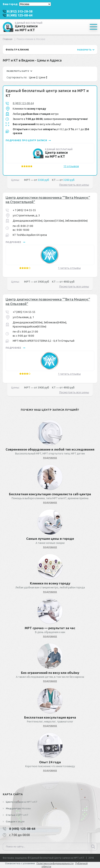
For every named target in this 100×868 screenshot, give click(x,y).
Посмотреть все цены (74, 185)
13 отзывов (71, 166)
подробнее (15, 242)
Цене (33, 77)
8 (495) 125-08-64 (23, 103)
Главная (8, 39)
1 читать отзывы (69, 268)
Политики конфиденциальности (55, 863)
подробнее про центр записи (28, 140)
